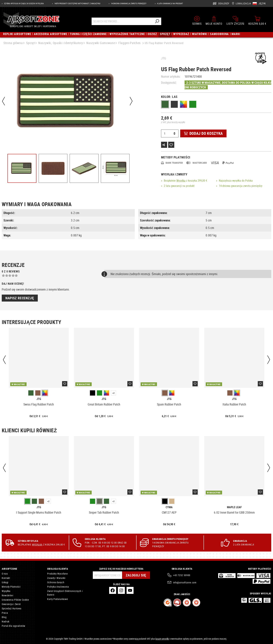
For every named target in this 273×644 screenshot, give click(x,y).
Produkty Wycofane (57, 574)
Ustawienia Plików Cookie (15, 600)
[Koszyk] (257, 21)
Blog (4, 617)
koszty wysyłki (162, 639)
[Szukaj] (157, 21)
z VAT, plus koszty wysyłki (173, 122)
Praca (5, 613)
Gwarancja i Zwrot (11, 604)
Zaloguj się (136, 575)
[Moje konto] (214, 21)
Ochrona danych (56, 582)
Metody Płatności (11, 587)
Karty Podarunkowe (58, 599)
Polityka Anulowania (58, 587)
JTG (164, 58)
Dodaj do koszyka (203, 133)
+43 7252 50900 (182, 575)
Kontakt (6, 578)
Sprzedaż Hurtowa (11, 608)
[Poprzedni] (3, 101)
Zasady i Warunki (56, 578)
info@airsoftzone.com (185, 582)
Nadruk (6, 621)
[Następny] (131, 101)
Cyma (169, 507)
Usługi (5, 582)
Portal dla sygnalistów (13, 626)
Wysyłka (181, 181)
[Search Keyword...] (122, 21)
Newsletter (7, 595)
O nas (5, 574)
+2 (114, 393)
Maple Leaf (234, 507)
